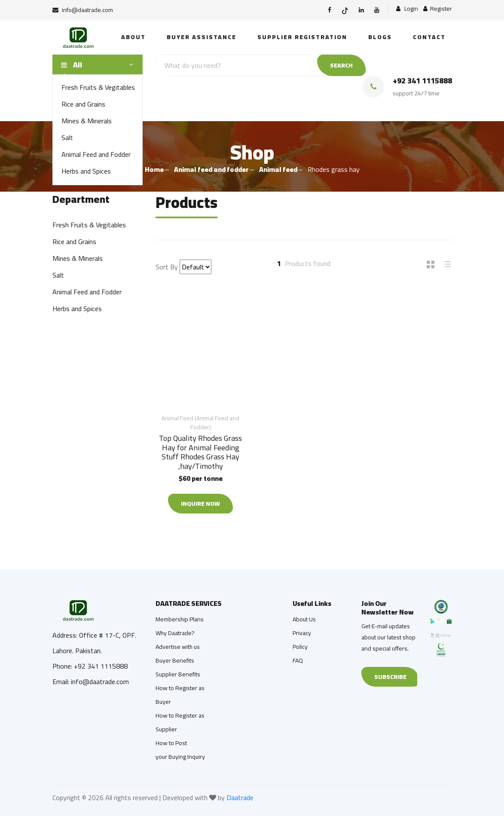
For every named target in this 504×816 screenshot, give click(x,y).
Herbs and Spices (86, 171)
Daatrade (240, 798)
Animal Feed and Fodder (96, 154)
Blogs (380, 37)
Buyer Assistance (202, 37)
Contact (429, 37)
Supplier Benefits (178, 674)
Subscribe (390, 677)
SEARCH (341, 65)
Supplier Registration (302, 37)
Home (154, 169)
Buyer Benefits (175, 660)
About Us (304, 619)
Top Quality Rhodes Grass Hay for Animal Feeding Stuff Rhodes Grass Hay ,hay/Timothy (200, 452)
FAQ (298, 660)
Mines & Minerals (87, 121)
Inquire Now (200, 504)
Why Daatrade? (175, 633)
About (133, 37)
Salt (67, 138)
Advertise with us (178, 647)
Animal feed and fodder (211, 169)
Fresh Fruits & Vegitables (98, 87)
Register (438, 9)
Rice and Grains (83, 104)
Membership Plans (180, 619)
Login (407, 9)
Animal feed (278, 169)
